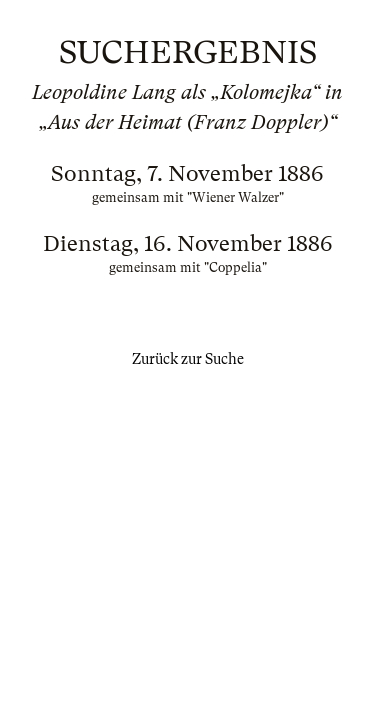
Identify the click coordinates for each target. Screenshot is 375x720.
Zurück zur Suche (188, 359)
